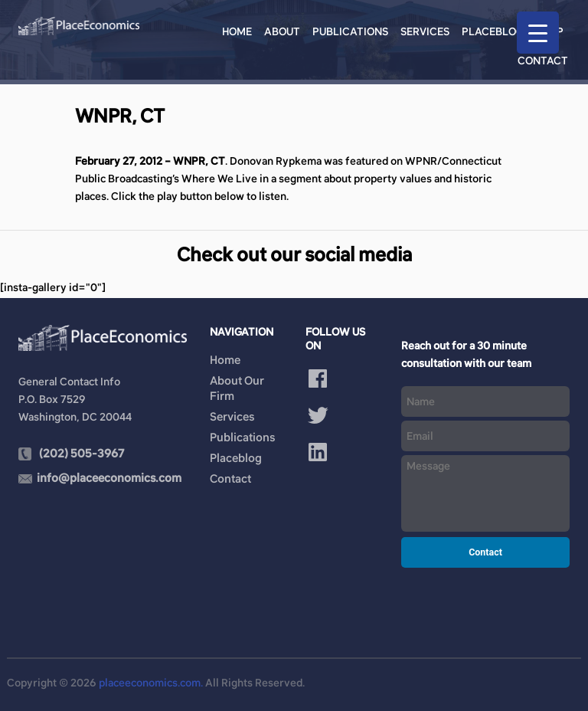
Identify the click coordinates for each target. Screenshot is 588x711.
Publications (350, 31)
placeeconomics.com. (151, 683)
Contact (543, 61)
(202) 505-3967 (82, 453)
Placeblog (493, 31)
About (282, 31)
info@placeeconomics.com (109, 478)
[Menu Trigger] (538, 33)
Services (425, 31)
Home (237, 31)
